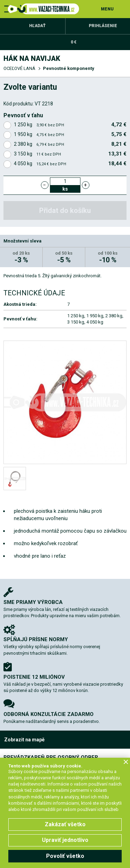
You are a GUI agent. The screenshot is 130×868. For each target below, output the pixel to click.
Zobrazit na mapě (24, 740)
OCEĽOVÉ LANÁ (19, 68)
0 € (73, 42)
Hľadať (37, 26)
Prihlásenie (103, 26)
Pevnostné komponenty (69, 68)
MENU (107, 9)
